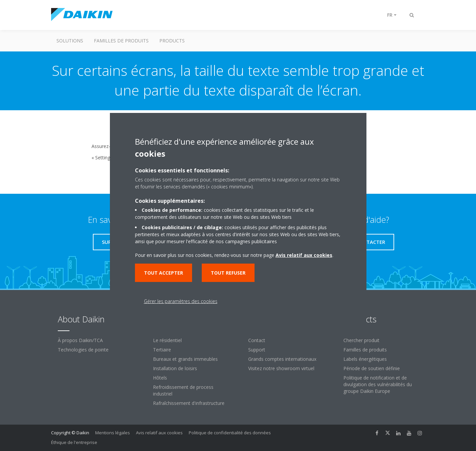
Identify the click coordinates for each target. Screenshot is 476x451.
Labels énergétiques (365, 359)
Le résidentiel (167, 340)
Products (172, 41)
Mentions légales (113, 433)
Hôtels (160, 378)
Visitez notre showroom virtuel (281, 368)
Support (257, 350)
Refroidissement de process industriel (183, 390)
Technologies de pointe (83, 350)
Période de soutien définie (372, 368)
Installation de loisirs (175, 368)
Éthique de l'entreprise (74, 442)
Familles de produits (121, 41)
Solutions (70, 41)
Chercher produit (361, 340)
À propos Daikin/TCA (80, 340)
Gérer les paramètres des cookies (181, 301)
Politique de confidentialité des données (230, 433)
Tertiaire (162, 350)
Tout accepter (164, 273)
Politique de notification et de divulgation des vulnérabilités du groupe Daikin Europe (378, 384)
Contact (257, 340)
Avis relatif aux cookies (159, 433)
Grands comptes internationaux (282, 359)
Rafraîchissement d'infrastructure (189, 403)
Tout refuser (228, 273)
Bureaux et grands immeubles (185, 359)
